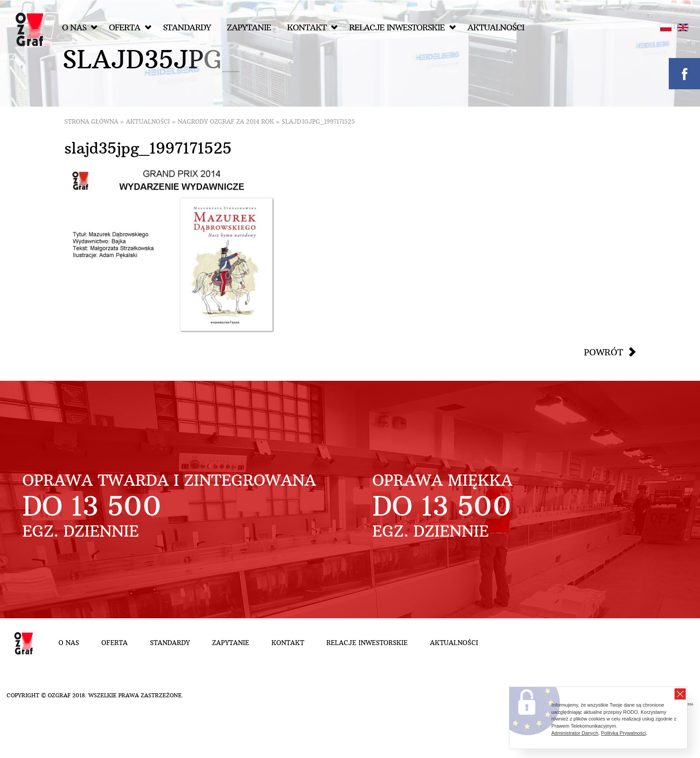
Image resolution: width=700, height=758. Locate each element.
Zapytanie (249, 27)
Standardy (187, 27)
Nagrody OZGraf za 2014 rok (226, 122)
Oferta (130, 27)
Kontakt (312, 27)
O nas (80, 27)
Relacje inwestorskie (402, 27)
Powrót (604, 352)
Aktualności (496, 27)
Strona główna (91, 122)
